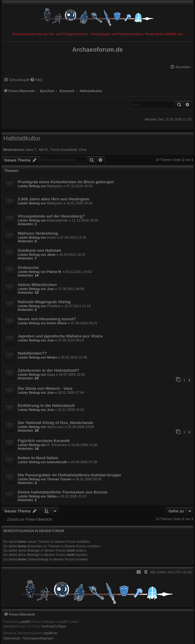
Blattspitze (55, 186)
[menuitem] (180, 67)
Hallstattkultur (22, 138)
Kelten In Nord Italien (38, 458)
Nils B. (44, 150)
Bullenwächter (57, 220)
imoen (51, 237)
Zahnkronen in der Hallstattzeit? (49, 370)
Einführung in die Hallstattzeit (46, 406)
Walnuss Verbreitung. (38, 233)
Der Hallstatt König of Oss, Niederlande (55, 423)
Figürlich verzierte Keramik (44, 441)
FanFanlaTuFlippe (54, 627)
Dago (51, 374)
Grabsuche (28, 268)
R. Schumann (57, 445)
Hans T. (31, 150)
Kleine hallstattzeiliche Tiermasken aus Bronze (63, 492)
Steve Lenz (55, 427)
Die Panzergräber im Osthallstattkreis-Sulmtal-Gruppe (69, 475)
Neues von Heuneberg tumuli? (47, 319)
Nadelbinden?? (32, 353)
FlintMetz (54, 306)
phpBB (25, 622)
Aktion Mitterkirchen (37, 285)
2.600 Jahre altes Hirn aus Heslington (54, 199)
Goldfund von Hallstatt (39, 250)
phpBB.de (51, 633)
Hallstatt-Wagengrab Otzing (44, 302)
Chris (83, 150)
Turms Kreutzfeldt (64, 150)
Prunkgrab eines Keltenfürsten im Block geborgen (66, 182)
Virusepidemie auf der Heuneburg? (51, 216)
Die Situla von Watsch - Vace (45, 388)
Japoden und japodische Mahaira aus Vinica (60, 336)
